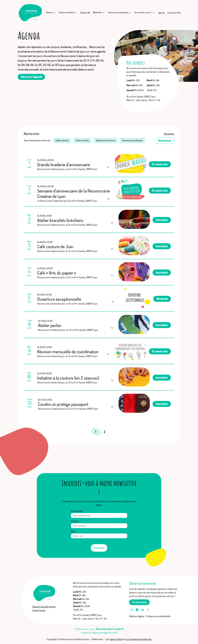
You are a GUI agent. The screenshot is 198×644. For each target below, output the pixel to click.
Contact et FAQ (174, 13)
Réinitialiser (169, 134)
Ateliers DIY (85, 13)
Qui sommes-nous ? (143, 12)
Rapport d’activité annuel (44, 607)
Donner (49, 12)
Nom (73, 531)
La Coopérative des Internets (138, 639)
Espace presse (39, 610)
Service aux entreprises (118, 12)
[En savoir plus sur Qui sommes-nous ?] (154, 12)
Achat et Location (66, 12)
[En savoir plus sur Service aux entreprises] (130, 12)
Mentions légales (137, 616)
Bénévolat (97, 12)
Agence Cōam (116, 639)
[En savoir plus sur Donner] (54, 12)
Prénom (75, 521)
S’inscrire (99, 548)
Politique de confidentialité (158, 616)
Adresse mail (77, 511)
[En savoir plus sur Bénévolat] (104, 12)
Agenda (161, 13)
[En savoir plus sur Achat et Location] (76, 12)
